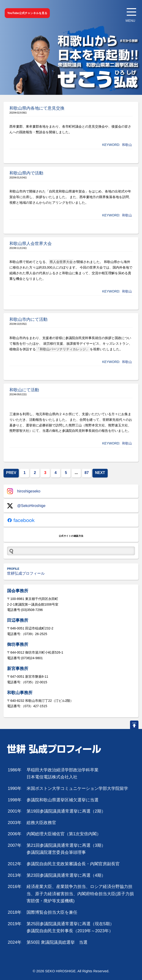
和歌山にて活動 (24, 390)
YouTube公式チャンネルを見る (27, 13)
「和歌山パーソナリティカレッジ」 (63, 349)
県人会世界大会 (61, 262)
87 (87, 473)
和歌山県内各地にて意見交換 (37, 108)
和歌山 (127, 145)
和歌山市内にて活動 (28, 319)
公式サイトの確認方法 (71, 536)
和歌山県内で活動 (26, 173)
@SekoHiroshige (26, 506)
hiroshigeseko (24, 491)
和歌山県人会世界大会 (31, 244)
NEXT (100, 473)
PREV (11, 473)
